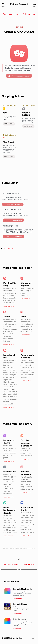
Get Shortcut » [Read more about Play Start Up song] (9, 306)
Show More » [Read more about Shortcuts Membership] (17, 599)
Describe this (10, 472)
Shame (7, 317)
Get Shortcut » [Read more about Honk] (26, 335)
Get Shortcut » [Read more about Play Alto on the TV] (9, 461)
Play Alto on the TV (9, 442)
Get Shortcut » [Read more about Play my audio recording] (26, 381)
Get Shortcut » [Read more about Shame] (9, 345)
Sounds (19, 27)
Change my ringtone (26, 284)
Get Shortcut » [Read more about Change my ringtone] (26, 299)
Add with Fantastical (26, 473)
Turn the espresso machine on (26, 443)
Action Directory (19, 619)
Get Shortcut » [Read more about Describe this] (9, 497)
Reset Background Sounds (9, 510)
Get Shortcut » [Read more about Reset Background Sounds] (9, 536)
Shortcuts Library (20, 604)
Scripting (32, 106)
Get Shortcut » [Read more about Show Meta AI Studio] (26, 536)
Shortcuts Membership (22, 589)
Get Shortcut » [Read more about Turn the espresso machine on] (26, 459)
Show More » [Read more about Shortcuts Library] (17, 614)
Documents (9, 106)
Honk (23, 317)
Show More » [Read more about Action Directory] (17, 629)
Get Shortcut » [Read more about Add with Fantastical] (26, 493)
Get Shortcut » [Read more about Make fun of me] (9, 407)
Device (7, 135)
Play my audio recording (27, 356)
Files (27, 106)
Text (15, 106)
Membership (8, 248)
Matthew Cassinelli (19, 4)
